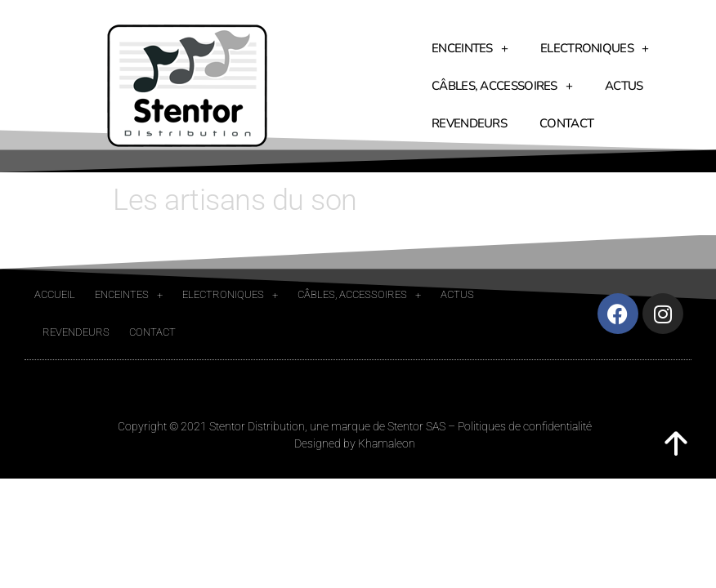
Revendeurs (469, 123)
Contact (566, 123)
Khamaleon (387, 443)
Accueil (55, 294)
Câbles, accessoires (502, 86)
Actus (624, 86)
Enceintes (470, 49)
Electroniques (594, 49)
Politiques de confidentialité (525, 426)
